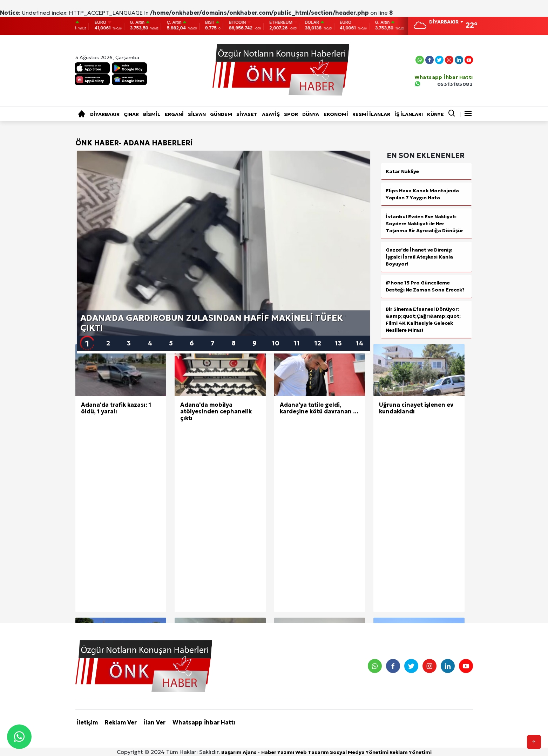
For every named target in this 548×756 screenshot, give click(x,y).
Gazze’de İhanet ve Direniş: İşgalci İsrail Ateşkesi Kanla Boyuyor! (419, 257)
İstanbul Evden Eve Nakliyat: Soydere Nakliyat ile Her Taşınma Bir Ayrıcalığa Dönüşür (424, 224)
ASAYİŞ (271, 114)
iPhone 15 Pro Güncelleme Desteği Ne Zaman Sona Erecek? (425, 286)
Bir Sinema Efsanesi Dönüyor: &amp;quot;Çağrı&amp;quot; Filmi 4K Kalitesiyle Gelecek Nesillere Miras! (423, 319)
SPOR (291, 114)
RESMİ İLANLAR (371, 114)
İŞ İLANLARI (409, 114)
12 (318, 343)
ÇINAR (131, 114)
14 (360, 343)
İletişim (87, 722)
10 (276, 343)
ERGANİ (174, 114)
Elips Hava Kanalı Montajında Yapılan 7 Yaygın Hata (422, 194)
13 (338, 343)
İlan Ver (155, 722)
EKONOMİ (336, 114)
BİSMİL (152, 114)
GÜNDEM (221, 114)
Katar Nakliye (402, 171)
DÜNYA (311, 114)
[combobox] (446, 22)
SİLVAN (197, 114)
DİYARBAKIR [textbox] (444, 22)
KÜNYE (435, 114)
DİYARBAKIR (105, 114)
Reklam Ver (121, 722)
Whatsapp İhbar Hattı (204, 722)
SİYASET (247, 114)
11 (297, 343)
